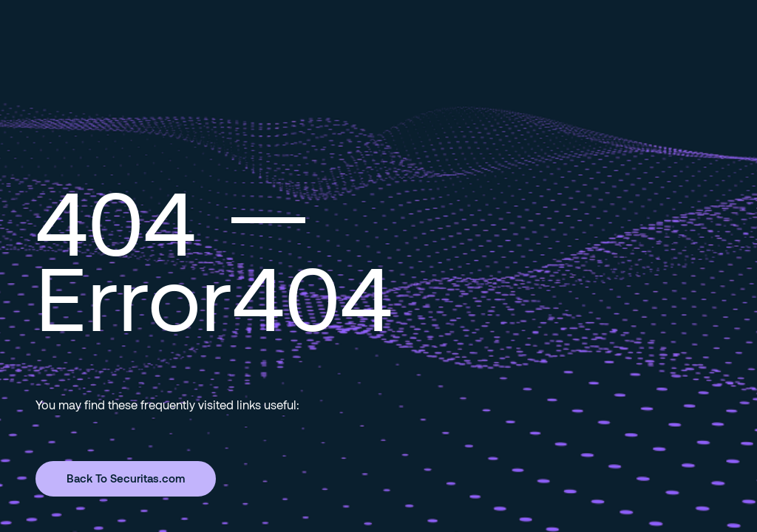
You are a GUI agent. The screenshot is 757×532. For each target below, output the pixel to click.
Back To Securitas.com (126, 478)
